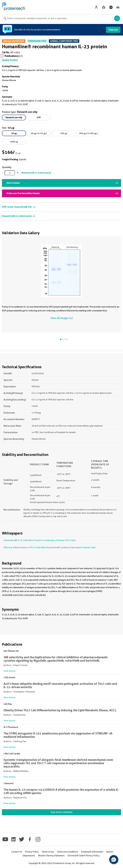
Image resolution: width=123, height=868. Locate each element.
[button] (114, 860)
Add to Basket (13, 183)
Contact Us (16, 852)
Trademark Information (92, 852)
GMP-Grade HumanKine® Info (19, 207)
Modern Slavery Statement (51, 856)
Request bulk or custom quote (36, 173)
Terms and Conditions (67, 852)
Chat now (113, 30)
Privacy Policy (32, 852)
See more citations (62, 812)
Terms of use (48, 852)
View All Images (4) (62, 318)
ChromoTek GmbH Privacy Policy (83, 856)
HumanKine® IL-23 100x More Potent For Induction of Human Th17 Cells (40, 540)
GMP (39, 117)
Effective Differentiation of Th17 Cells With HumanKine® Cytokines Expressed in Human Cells (49, 547)
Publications (11, 56)
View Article (10, 671)
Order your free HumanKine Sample (23, 193)
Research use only (14, 117)
